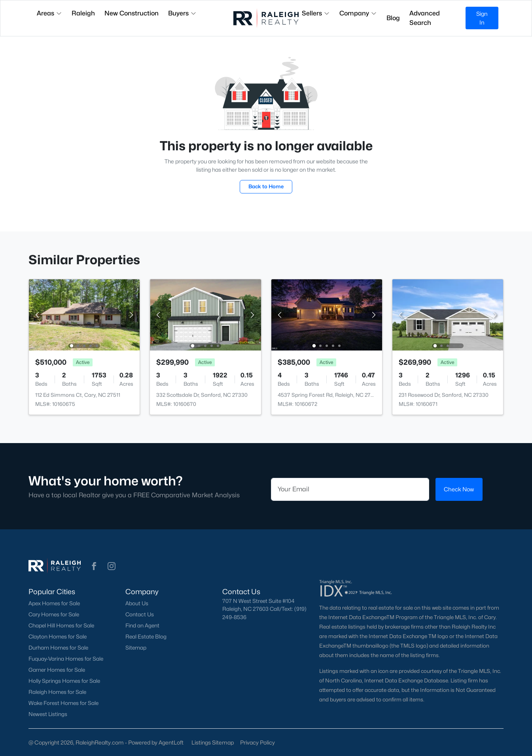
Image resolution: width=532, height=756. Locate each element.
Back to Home (266, 186)
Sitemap (136, 648)
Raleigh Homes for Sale (57, 692)
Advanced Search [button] (425, 18)
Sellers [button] (316, 13)
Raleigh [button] (83, 13)
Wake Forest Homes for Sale (63, 703)
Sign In (482, 18)
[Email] (350, 489)
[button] (94, 566)
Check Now (459, 489)
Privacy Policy (257, 742)
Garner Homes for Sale (57, 670)
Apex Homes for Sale (54, 603)
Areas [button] (49, 13)
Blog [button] (393, 18)
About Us (137, 603)
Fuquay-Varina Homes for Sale (66, 659)
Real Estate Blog (146, 637)
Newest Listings (48, 714)
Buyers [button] (182, 13)
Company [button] (358, 13)
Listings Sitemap (213, 742)
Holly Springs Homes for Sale (64, 681)
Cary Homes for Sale (54, 614)
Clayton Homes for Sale (58, 637)
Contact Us (140, 614)
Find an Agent (142, 625)
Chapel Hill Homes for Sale (61, 625)
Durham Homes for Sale (58, 648)
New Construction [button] (132, 13)
